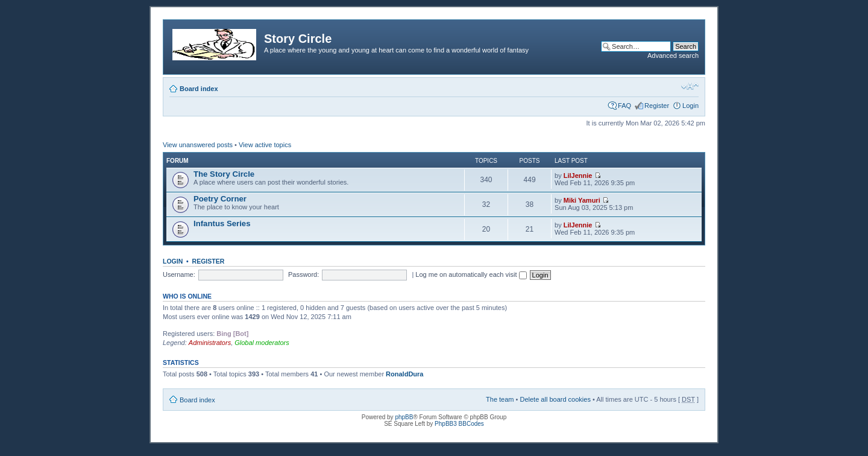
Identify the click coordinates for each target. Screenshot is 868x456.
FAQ (624, 106)
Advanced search (673, 55)
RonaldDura (404, 374)
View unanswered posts (198, 145)
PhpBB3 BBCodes (459, 424)
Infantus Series (222, 223)
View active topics (265, 145)
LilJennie (578, 176)
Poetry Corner (220, 199)
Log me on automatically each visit (471, 274)
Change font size (690, 86)
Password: (303, 274)
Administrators (210, 343)
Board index (199, 89)
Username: (179, 274)
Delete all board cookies (555, 399)
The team (500, 399)
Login (690, 106)
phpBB (404, 417)
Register (657, 106)
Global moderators (262, 343)
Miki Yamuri (582, 200)
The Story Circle (224, 174)
